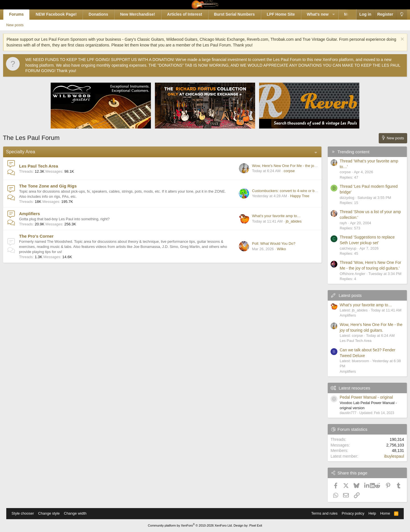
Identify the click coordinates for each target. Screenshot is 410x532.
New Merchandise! (144, 14)
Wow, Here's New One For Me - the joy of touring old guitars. (296, 166)
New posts (24, 25)
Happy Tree (293, 196)
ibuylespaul (388, 456)
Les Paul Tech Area (45, 166)
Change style (52, 513)
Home (382, 513)
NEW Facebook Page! (62, 14)
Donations (104, 14)
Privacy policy (350, 513)
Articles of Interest (191, 14)
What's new (324, 14)
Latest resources (348, 388)
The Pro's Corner (43, 236)
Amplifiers (36, 214)
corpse (283, 171)
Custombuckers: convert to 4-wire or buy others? (286, 191)
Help (369, 513)
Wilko (275, 249)
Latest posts (344, 295)
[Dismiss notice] (395, 40)
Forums (23, 14)
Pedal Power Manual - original (360, 397)
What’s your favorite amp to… (270, 216)
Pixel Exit (256, 525)
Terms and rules (321, 513)
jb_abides (288, 221)
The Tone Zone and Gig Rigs (54, 186)
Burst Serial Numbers (240, 14)
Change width (78, 513)
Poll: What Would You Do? (267, 243)
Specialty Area (27, 152)
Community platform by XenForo (190, 525)
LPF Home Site (287, 14)
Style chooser (26, 513)
